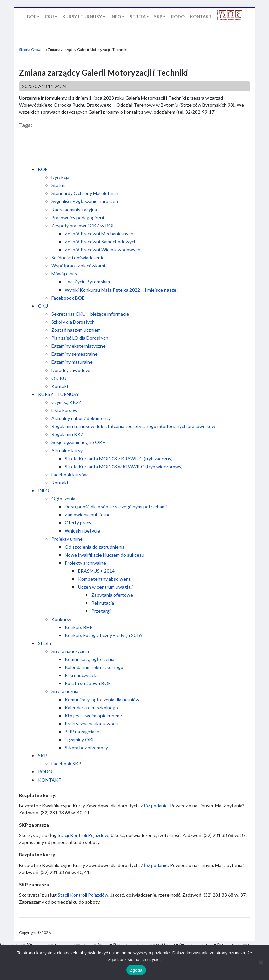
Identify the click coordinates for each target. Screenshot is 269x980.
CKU (43, 306)
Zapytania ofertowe (112, 595)
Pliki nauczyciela (81, 675)
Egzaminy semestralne (75, 354)
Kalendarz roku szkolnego (91, 707)
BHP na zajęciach (82, 731)
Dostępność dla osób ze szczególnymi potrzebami (116, 507)
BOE (43, 169)
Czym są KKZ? (66, 402)
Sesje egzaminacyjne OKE (78, 442)
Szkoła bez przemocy (86, 748)
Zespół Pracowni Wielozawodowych (103, 250)
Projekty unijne (67, 539)
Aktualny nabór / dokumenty (81, 418)
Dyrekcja (60, 177)
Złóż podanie (154, 805)
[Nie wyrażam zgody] (261, 962)
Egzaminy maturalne (72, 362)
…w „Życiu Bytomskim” (88, 282)
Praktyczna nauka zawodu (91, 723)
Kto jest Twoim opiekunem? (94, 715)
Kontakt (60, 386)
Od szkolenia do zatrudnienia (95, 547)
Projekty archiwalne (85, 563)
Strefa (44, 643)
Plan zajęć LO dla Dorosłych (80, 338)
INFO (44, 491)
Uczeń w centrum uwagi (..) (106, 587)
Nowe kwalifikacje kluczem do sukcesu (105, 555)
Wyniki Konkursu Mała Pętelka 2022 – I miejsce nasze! (121, 290)
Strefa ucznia (65, 691)
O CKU (59, 378)
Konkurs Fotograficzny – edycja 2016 (103, 635)
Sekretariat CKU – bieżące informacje (90, 314)
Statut (58, 185)
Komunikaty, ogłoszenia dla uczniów (102, 699)
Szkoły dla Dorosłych (73, 322)
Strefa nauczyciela (70, 651)
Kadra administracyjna (74, 209)
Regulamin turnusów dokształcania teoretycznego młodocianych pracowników (133, 426)
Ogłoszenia (63, 499)
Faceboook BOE (68, 298)
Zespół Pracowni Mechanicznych (99, 233)
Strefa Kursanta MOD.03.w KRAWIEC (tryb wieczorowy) (124, 466)
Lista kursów (64, 410)
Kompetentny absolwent (104, 579)
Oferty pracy (78, 523)
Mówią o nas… (66, 274)
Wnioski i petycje (82, 531)
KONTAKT (50, 780)
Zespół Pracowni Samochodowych (101, 241)
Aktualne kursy (67, 450)
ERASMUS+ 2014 (96, 571)
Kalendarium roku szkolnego (94, 667)
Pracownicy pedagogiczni (78, 217)
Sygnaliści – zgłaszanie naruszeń (85, 201)
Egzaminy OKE (80, 740)
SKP (42, 756)
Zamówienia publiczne (88, 515)
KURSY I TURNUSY (58, 394)
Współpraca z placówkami (78, 266)
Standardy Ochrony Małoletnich (85, 193)
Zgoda (136, 970)
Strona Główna (32, 49)
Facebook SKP (66, 764)
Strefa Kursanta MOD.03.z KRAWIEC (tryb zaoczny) (119, 458)
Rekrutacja (103, 603)
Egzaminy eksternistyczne (78, 346)
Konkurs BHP (79, 627)
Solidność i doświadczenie (78, 258)
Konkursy (61, 619)
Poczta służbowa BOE (88, 683)
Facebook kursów (70, 474)
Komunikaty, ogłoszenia (89, 659)
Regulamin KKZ (68, 434)
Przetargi (101, 611)
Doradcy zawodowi (71, 370)
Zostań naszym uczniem (76, 330)
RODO (45, 772)
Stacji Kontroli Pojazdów (83, 835)
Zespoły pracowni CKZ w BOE (83, 225)
